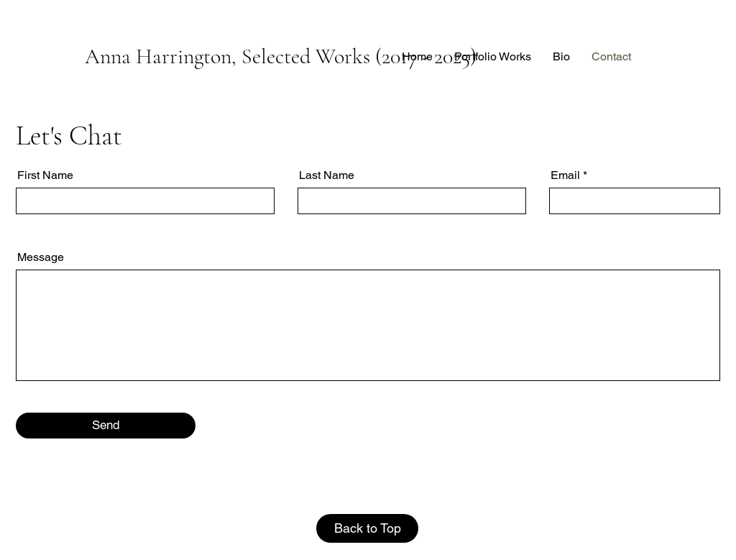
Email (565, 175)
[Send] (106, 426)
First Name (45, 175)
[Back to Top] (367, 528)
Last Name (327, 175)
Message (41, 257)
